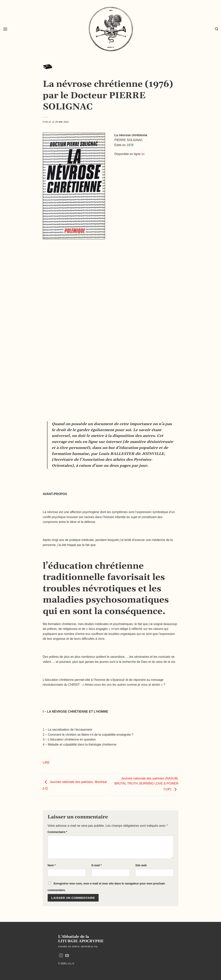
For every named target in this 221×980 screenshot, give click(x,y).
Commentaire (58, 832)
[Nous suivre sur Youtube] (67, 956)
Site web (141, 865)
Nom (52, 865)
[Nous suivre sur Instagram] (61, 956)
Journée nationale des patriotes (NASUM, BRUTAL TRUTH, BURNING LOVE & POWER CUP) (146, 784)
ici (143, 154)
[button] (5, 29)
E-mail (97, 865)
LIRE (46, 763)
